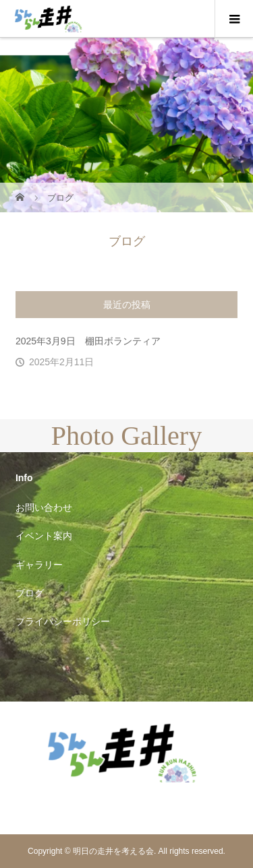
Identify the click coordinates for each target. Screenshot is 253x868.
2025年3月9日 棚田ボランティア (88, 341)
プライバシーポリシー (63, 621)
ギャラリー (39, 565)
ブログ (30, 593)
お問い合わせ (44, 507)
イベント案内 (44, 536)
